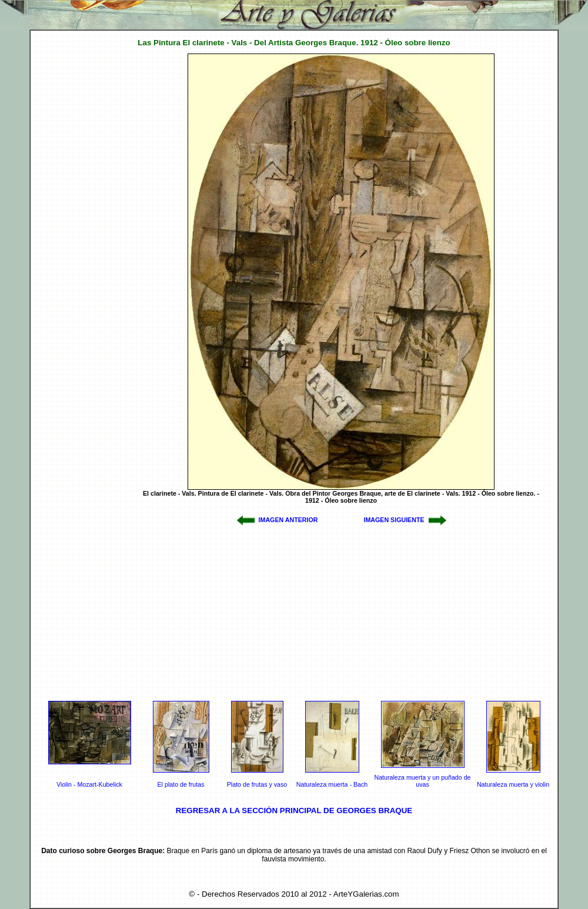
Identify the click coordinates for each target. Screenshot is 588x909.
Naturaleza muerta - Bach (332, 784)
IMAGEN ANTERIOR (288, 520)
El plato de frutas (181, 784)
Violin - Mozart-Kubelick (89, 784)
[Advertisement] (79, 230)
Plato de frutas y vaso (257, 784)
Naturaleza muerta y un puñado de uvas (422, 781)
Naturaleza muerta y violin (513, 784)
